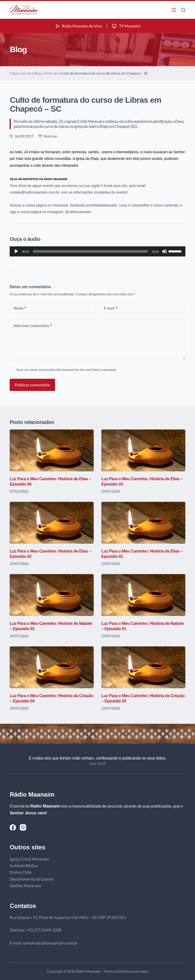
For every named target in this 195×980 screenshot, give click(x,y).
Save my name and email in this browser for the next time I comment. (66, 370)
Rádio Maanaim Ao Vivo (78, 26)
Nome (20, 308)
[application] (97, 251)
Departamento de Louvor (32, 879)
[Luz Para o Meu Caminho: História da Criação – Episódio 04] (52, 667)
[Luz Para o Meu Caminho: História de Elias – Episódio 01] (143, 523)
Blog (37, 73)
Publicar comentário (32, 385)
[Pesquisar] (183, 10)
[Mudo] (165, 251)
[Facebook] (13, 827)
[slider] (90, 251)
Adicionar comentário (33, 326)
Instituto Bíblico (24, 865)
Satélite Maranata (25, 886)
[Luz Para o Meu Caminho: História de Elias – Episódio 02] (52, 523)
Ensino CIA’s (21, 872)
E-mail (110, 308)
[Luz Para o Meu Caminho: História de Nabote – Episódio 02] (52, 595)
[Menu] (174, 10)
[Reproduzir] (16, 251)
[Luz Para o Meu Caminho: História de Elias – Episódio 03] (143, 450)
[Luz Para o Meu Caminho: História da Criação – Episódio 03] (143, 667)
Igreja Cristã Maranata (29, 859)
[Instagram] (23, 827)
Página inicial (20, 73)
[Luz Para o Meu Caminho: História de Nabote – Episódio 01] (143, 595)
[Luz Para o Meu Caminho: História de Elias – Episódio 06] (52, 450)
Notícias (51, 73)
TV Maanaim (127, 26)
